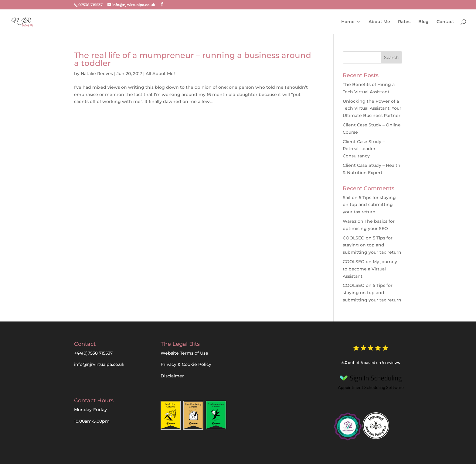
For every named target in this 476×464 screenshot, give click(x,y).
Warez (350, 221)
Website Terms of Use (184, 353)
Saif (347, 198)
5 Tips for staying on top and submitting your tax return (369, 205)
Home (348, 22)
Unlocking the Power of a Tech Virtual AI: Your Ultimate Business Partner (372, 108)
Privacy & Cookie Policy (186, 364)
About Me (379, 22)
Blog (423, 22)
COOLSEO (354, 238)
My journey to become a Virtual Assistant (370, 269)
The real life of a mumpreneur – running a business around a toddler (193, 59)
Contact (445, 22)
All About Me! (160, 74)
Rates (404, 22)
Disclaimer (172, 376)
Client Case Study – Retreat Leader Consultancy (364, 149)
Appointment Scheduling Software (371, 381)
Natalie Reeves (97, 74)
